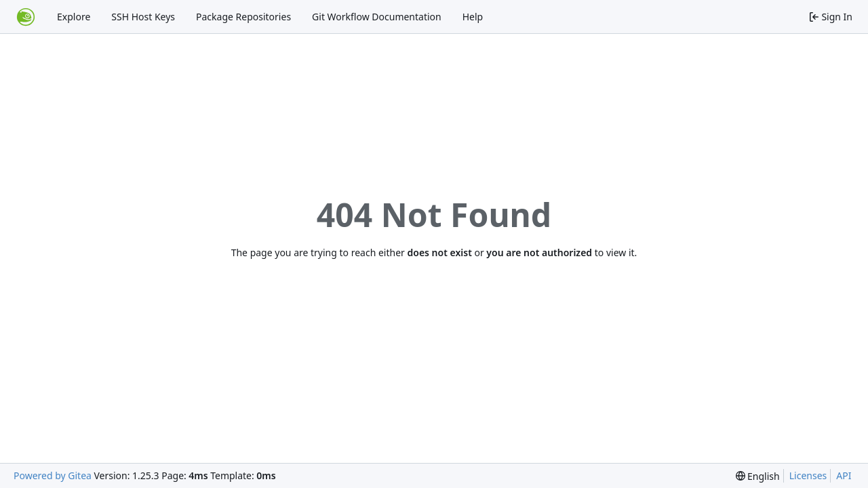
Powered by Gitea (53, 475)
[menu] (758, 476)
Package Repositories (243, 17)
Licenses (808, 475)
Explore (74, 17)
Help (473, 17)
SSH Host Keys (143, 17)
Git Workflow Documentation (377, 17)
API (844, 475)
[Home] (26, 17)
